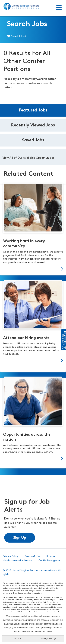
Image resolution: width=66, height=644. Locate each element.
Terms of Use (32, 556)
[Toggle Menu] (59, 8)
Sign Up (20, 538)
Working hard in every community (24, 244)
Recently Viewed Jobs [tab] (33, 125)
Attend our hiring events (26, 338)
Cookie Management (51, 561)
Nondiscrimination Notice (17, 561)
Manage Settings (48, 639)
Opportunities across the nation (27, 437)
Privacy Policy (10, 556)
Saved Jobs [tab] (33, 140)
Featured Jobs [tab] (33, 110)
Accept (18, 639)
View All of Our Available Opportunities (28, 158)
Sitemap (51, 556)
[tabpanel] (33, 157)
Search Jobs (27, 24)
